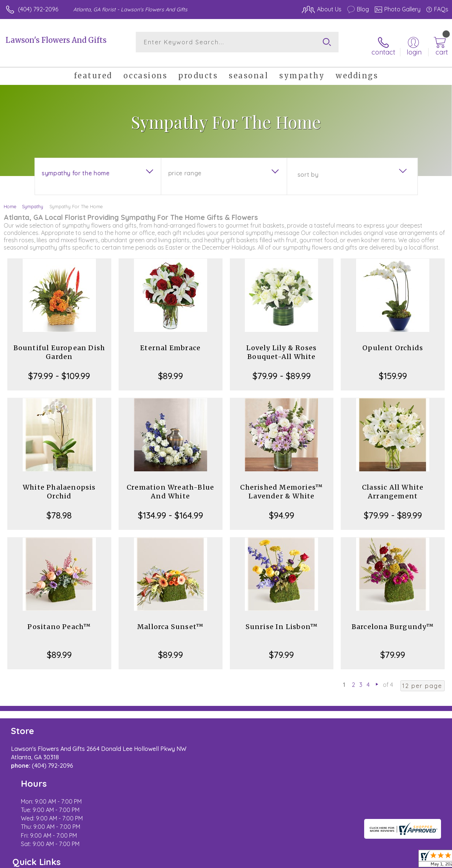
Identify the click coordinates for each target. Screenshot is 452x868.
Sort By (308, 169)
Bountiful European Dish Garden (59, 346)
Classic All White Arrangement (393, 486)
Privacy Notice (324, 853)
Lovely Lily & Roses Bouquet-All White (281, 346)
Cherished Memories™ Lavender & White (281, 486)
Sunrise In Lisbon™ (282, 621)
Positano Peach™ (59, 621)
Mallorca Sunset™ (170, 621)
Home (10, 201)
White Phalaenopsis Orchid (59, 486)
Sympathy (33, 201)
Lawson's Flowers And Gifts (56, 40)
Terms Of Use (281, 853)
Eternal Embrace (170, 342)
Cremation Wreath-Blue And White (170, 486)
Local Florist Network (376, 853)
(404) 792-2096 (38, 9)
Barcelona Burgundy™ (393, 621)
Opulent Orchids (393, 342)
